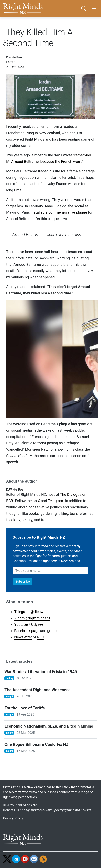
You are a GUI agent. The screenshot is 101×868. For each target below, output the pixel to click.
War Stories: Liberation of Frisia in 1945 (41, 672)
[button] (84, 9)
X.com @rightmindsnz (32, 618)
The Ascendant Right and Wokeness (37, 690)
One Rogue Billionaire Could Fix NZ (36, 744)
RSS (40, 637)
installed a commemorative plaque (59, 212)
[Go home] (28, 9)
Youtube (21, 624)
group (52, 631)
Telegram (55, 501)
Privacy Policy (13, 818)
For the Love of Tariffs (25, 708)
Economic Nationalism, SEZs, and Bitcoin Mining (49, 726)
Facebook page (27, 631)
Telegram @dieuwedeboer (36, 612)
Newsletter (23, 637)
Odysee (37, 624)
